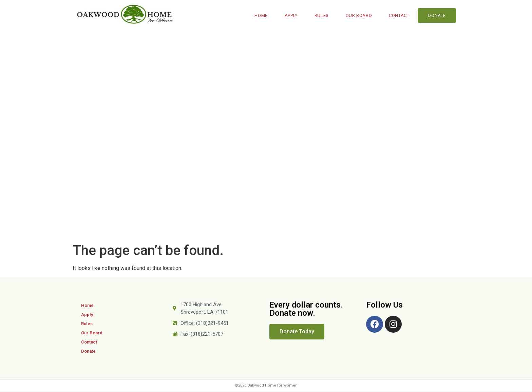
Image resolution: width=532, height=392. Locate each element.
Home (261, 15)
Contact (399, 15)
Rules (322, 15)
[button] (297, 332)
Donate (437, 15)
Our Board (359, 15)
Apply (291, 15)
